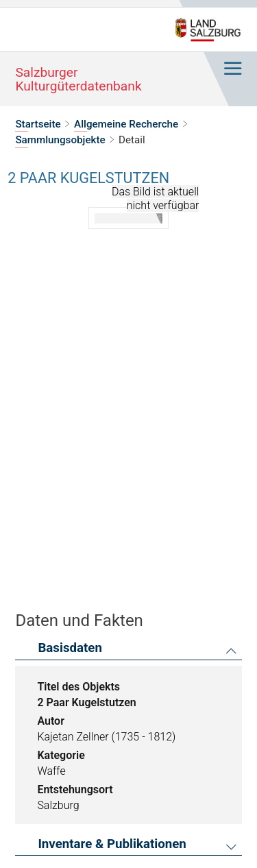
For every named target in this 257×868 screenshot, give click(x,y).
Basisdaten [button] (70, 648)
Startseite (38, 124)
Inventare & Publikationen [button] (112, 844)
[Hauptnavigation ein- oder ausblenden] (232, 69)
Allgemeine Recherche (126, 124)
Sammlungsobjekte (60, 140)
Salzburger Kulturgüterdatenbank (78, 79)
